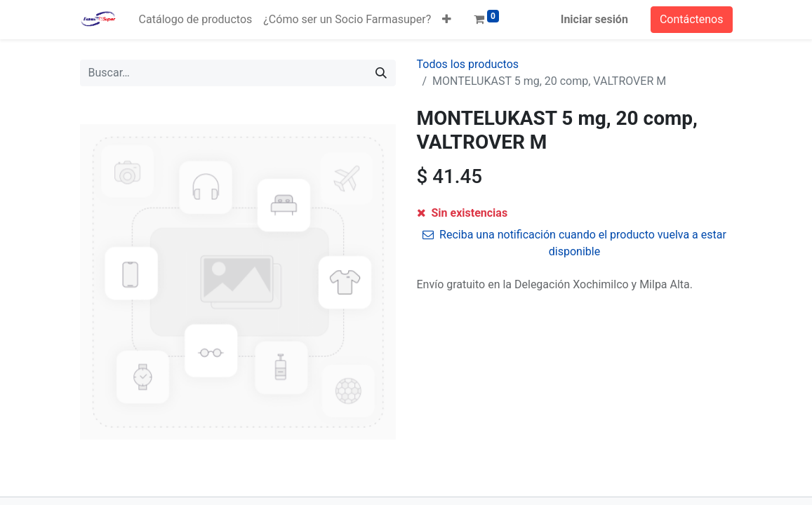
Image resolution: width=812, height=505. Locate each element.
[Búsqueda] (381, 73)
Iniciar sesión (594, 19)
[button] (447, 20)
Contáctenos (692, 19)
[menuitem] (196, 20)
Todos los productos (468, 64)
